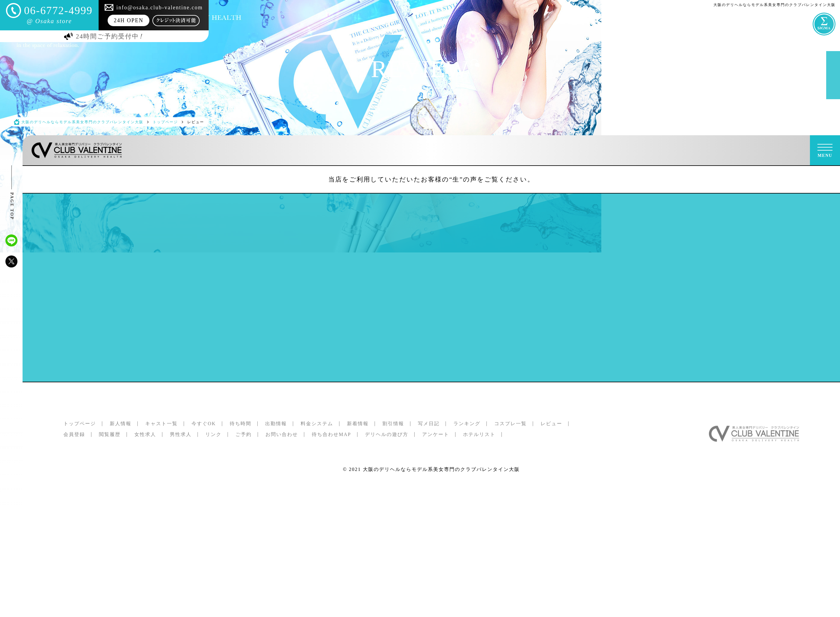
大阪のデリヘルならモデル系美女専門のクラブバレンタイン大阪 (441, 469)
